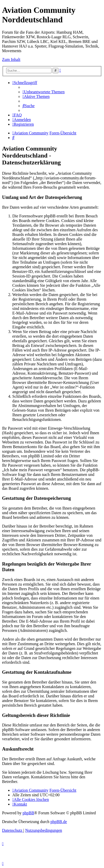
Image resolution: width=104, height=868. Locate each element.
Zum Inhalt (11, 59)
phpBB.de (59, 822)
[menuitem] (44, 92)
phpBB (28, 813)
